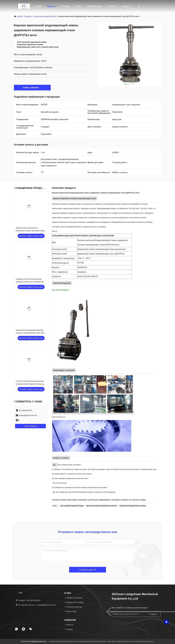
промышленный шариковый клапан (101, 506)
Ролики (66, 6)
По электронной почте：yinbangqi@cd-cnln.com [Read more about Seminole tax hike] (36, 605)
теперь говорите (32, 87)
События (112, 6)
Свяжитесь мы (94, 6)
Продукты (52, 6)
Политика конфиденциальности (34, 641)
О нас (78, 6)
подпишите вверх (153, 614)
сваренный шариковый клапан (133, 506)
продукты (28, 16)
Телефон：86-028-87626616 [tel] (28, 600)
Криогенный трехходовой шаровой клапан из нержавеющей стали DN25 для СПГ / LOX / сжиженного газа (31, 333)
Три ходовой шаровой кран (72, 506)
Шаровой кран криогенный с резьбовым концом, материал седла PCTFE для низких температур (30, 231)
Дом (39, 6)
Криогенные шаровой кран (45, 16)
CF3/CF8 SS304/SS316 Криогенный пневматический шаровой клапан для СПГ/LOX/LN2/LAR (31, 384)
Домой (20, 16)
